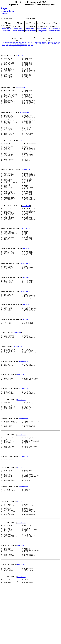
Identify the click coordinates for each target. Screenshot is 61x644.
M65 (29, 42)
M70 (32, 42)
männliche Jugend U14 (42, 31)
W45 (16, 45)
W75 (15, 46)
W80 (18, 46)
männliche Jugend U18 (41, 42)
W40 (13, 45)
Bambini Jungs (7, 30)
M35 (11, 42)
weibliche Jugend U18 (41, 44)
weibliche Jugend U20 (54, 44)
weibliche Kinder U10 (19, 29)
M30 (8, 42)
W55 (23, 45)
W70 (32, 45)
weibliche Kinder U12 (30, 29)
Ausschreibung (5, 10)
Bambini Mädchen (7, 29)
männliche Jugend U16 (54, 30)
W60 (26, 45)
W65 (29, 45)
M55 (23, 42)
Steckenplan (4, 13)
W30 (7, 45)
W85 (21, 46)
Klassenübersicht (23, 56)
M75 (15, 44)
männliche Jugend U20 (54, 42)
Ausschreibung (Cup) (7, 12)
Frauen (4, 45)
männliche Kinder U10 (19, 30)
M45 (17, 42)
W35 (10, 45)
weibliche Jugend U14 (42, 29)
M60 (26, 42)
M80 (18, 44)
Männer (4, 42)
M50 (20, 42)
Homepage (4, 8)
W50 (20, 45)
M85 (21, 44)
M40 (14, 42)
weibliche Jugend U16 (54, 29)
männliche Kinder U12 (31, 30)
